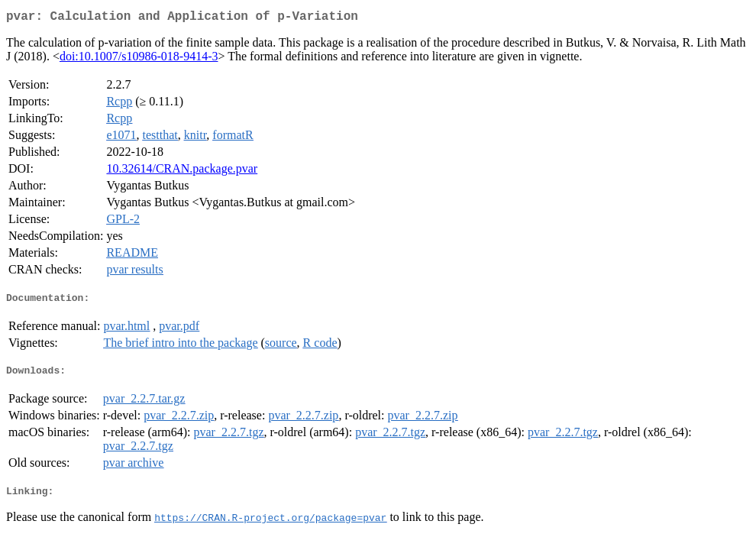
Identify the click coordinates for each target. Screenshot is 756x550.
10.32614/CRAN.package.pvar (182, 171)
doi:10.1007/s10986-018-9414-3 (139, 59)
